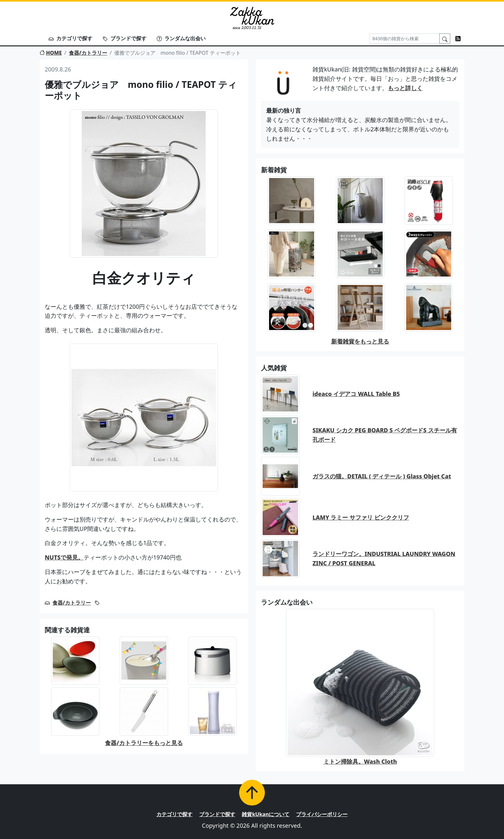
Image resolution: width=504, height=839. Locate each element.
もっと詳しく (405, 88)
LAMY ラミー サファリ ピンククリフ (361, 517)
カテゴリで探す (70, 38)
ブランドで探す (125, 38)
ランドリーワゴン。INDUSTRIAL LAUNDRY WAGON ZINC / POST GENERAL (384, 558)
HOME (51, 53)
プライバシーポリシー (322, 814)
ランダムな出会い (181, 38)
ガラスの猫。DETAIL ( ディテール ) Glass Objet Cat (382, 476)
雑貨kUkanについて (266, 814)
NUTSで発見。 (64, 557)
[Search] (405, 38)
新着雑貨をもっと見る (360, 341)
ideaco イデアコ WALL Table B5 (356, 394)
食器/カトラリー (88, 53)
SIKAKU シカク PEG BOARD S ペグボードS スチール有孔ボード (385, 435)
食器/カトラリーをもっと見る (144, 743)
